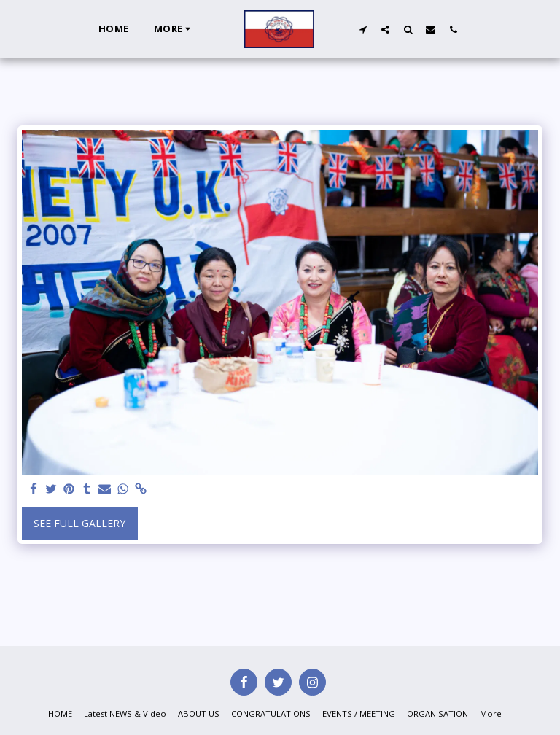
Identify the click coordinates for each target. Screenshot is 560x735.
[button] (363, 29)
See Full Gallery (79, 523)
